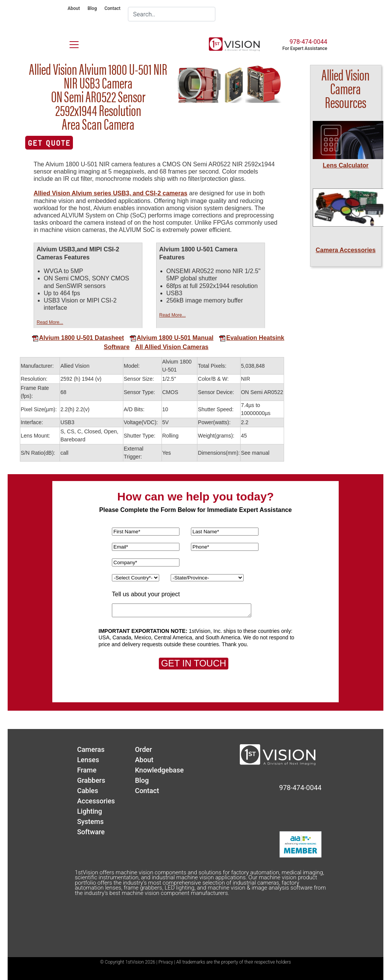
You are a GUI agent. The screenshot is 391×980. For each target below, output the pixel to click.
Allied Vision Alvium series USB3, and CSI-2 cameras (111, 193)
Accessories (96, 801)
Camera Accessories (346, 250)
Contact (112, 8)
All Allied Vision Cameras (172, 347)
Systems (90, 821)
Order (143, 749)
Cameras (91, 749)
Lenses (88, 760)
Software (117, 347)
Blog (92, 8)
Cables (88, 791)
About (74, 8)
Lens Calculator (346, 165)
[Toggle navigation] (69, 43)
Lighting (90, 811)
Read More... (50, 322)
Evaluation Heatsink (251, 338)
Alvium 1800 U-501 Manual (171, 338)
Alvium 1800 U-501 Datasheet (78, 338)
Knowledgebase (159, 770)
